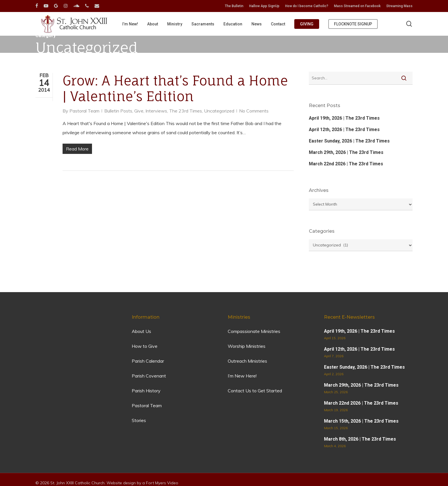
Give (139, 111)
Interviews (156, 111)
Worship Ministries (247, 346)
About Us (141, 331)
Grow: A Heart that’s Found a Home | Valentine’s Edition (175, 89)
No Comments (254, 111)
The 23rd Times (186, 111)
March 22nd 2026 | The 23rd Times (346, 164)
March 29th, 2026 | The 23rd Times (346, 152)
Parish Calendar (148, 361)
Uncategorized (219, 111)
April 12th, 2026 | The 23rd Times (344, 129)
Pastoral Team (84, 111)
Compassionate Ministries (254, 331)
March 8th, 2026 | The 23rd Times (360, 439)
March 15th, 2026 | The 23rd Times (361, 421)
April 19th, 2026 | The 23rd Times (344, 118)
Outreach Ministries (247, 361)
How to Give (145, 346)
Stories (139, 420)
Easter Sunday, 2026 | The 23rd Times (349, 141)
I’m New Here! (242, 376)
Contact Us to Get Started (255, 391)
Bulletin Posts (118, 111)
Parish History (146, 391)
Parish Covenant (149, 376)
